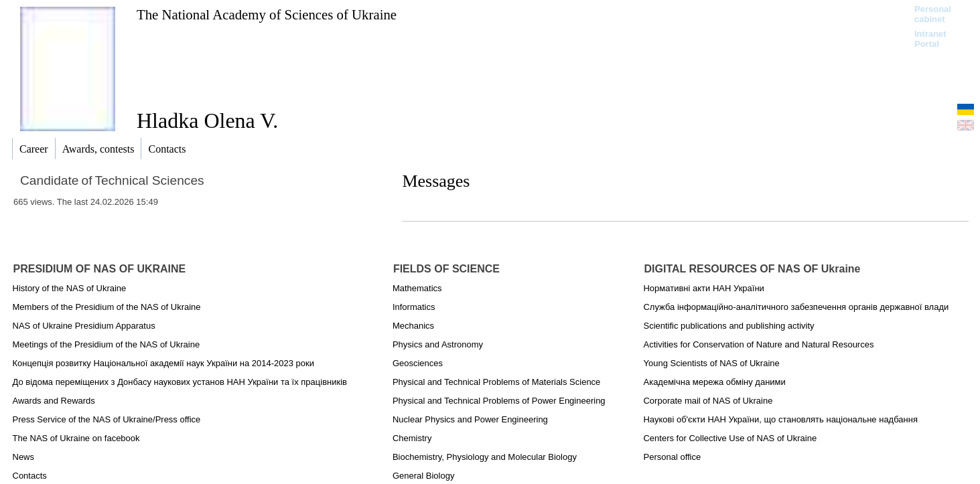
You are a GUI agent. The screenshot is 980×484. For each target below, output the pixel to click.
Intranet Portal (930, 39)
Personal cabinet (933, 14)
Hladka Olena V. (207, 120)
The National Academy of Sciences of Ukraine (267, 14)
